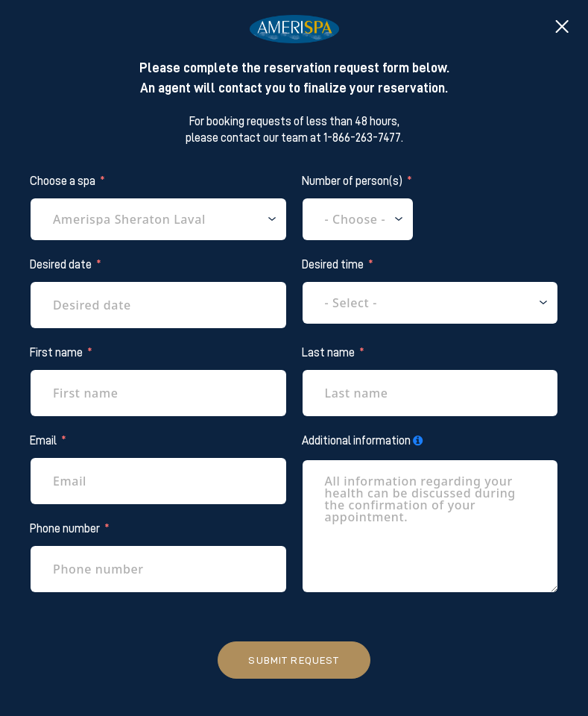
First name (56, 353)
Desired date (61, 265)
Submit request (294, 660)
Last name (328, 353)
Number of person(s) (352, 181)
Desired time (333, 265)
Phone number (65, 529)
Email (43, 441)
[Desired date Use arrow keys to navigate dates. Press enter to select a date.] (158, 305)
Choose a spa (63, 181)
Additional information (356, 441)
